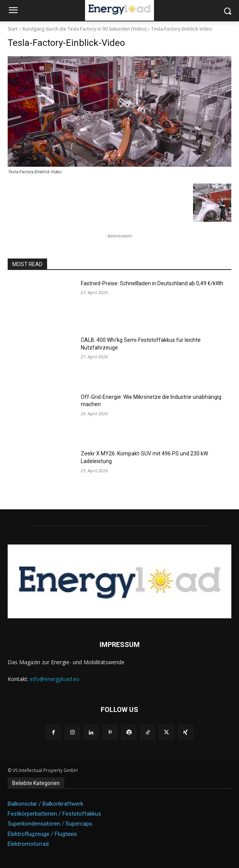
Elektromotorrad (28, 844)
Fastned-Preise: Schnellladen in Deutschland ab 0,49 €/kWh (152, 283)
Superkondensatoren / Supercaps (50, 824)
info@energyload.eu (55, 679)
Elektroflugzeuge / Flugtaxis (42, 834)
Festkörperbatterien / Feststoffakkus (54, 814)
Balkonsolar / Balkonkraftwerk (45, 804)
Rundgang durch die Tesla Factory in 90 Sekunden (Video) (84, 29)
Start (13, 29)
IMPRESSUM (120, 644)
